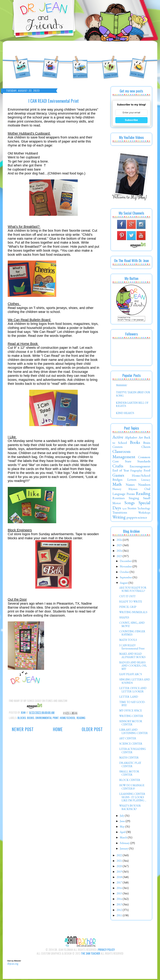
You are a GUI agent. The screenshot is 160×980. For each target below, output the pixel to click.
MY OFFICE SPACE (131, 711)
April (123, 833)
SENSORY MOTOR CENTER (131, 724)
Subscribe (131, 120)
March (124, 838)
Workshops (144, 513)
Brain (147, 443)
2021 (120, 862)
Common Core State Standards (131, 460)
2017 (120, 883)
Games (118, 476)
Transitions (120, 513)
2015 (120, 894)
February (125, 844)
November (126, 567)
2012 (120, 911)
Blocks (22, 718)
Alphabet (131, 438)
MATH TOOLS (128, 641)
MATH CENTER (129, 758)
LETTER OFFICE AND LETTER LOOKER (133, 691)
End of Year (121, 471)
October (125, 573)
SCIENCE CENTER (131, 744)
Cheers (146, 448)
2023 (120, 557)
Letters (132, 480)
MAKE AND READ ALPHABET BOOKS (132, 656)
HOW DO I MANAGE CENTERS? (132, 788)
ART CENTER (128, 739)
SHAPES (124, 618)
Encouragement (140, 467)
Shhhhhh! (121, 386)
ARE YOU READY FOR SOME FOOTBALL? (133, 590)
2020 (120, 867)
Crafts (118, 467)
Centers (117, 448)
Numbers (144, 485)
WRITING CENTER (131, 717)
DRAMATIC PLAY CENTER (130, 765)
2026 (120, 541)
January (124, 849)
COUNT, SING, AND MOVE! (132, 625)
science (142, 518)
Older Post (92, 729)
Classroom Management (124, 455)
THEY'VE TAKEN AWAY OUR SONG (133, 395)
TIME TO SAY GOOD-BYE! (132, 705)
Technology (144, 509)
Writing (119, 518)
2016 (120, 889)
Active (118, 438)
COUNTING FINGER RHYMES (132, 634)
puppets (132, 518)
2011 (120, 916)
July (122, 817)
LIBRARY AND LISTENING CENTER (134, 732)
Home (58, 729)
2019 (120, 872)
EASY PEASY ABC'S (131, 675)
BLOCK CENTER (130, 781)
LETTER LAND (129, 698)
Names (130, 485)
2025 (120, 546)
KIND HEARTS (125, 414)
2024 (120, 552)
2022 (120, 856)
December (126, 562)
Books (31, 718)
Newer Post (23, 729)
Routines (118, 499)
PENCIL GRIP (128, 608)
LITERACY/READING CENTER (133, 751)
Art (141, 438)
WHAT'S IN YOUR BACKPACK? (130, 808)
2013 (120, 905)
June (123, 822)
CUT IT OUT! (127, 597)
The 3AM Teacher (91, 954)
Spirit (124, 509)
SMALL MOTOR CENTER (129, 774)
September (126, 578)
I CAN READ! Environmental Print (132, 648)
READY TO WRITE (131, 602)
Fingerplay (136, 471)
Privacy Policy (106, 950)
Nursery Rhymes (125, 490)
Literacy (146, 481)
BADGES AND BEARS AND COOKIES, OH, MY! (133, 666)
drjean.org (13, 964)
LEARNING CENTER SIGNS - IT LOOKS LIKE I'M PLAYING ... (133, 798)
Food (147, 471)
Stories (132, 509)
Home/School (68, 718)
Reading (81, 718)
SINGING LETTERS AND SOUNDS (135, 682)
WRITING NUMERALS (133, 613)
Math (117, 485)
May (123, 827)
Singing (134, 499)
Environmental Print (47, 718)
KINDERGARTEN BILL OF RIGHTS (132, 405)
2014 (120, 900)
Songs (129, 504)
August (124, 584)
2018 (120, 878)
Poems (131, 495)
